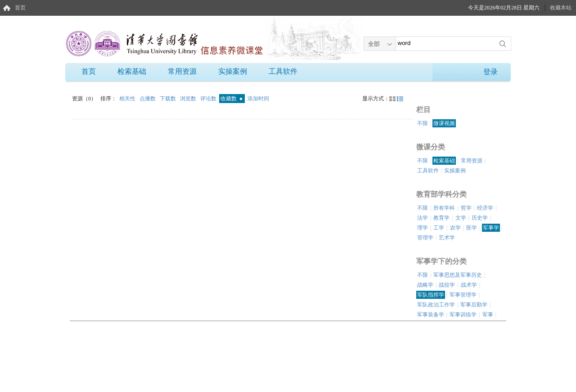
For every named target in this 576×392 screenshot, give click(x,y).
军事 (488, 315)
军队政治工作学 (436, 305)
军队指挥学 (431, 295)
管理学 (425, 238)
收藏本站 (561, 8)
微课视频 (444, 123)
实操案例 (233, 71)
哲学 (466, 208)
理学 (423, 228)
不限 (423, 123)
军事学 (491, 228)
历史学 (480, 218)
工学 (439, 228)
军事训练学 (463, 315)
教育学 (441, 218)
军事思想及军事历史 (458, 275)
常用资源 (182, 71)
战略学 (425, 285)
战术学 (469, 285)
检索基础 (132, 71)
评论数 (209, 99)
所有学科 (444, 208)
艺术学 (447, 238)
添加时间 (258, 99)
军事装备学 (431, 315)
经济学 (485, 208)
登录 (490, 72)
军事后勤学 (474, 305)
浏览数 (189, 99)
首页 (20, 8)
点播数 (148, 99)
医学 (472, 228)
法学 (423, 218)
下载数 (169, 99)
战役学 (447, 285)
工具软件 (283, 71)
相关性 (128, 99)
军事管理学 (463, 295)
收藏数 (232, 99)
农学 (455, 228)
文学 (461, 218)
